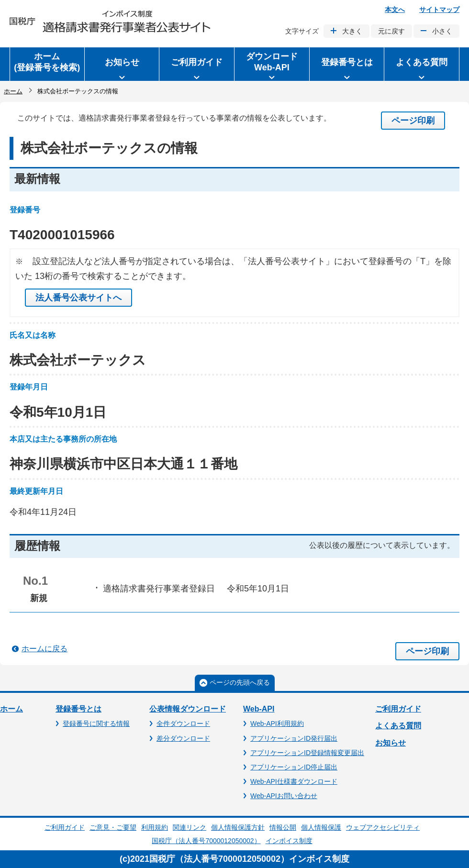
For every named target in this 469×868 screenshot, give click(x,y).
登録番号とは (78, 709)
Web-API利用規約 (277, 723)
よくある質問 (398, 726)
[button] (122, 64)
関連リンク (190, 827)
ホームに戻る (45, 649)
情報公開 (283, 827)
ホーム (13, 91)
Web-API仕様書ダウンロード (294, 781)
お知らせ (391, 743)
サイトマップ (439, 10)
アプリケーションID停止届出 (294, 767)
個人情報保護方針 (238, 827)
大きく (352, 31)
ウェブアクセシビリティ (383, 827)
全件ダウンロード (183, 723)
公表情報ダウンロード (188, 709)
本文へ (395, 10)
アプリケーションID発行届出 (294, 738)
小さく (442, 31)
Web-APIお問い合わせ (284, 796)
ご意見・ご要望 (113, 827)
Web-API (259, 709)
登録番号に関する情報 (96, 723)
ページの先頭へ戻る (240, 682)
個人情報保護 (321, 827)
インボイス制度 (289, 841)
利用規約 (155, 827)
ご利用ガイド (398, 709)
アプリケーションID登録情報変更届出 (307, 753)
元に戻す (391, 31)
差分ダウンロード (183, 738)
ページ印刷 (413, 121)
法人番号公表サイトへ (78, 298)
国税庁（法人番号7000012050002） (206, 841)
